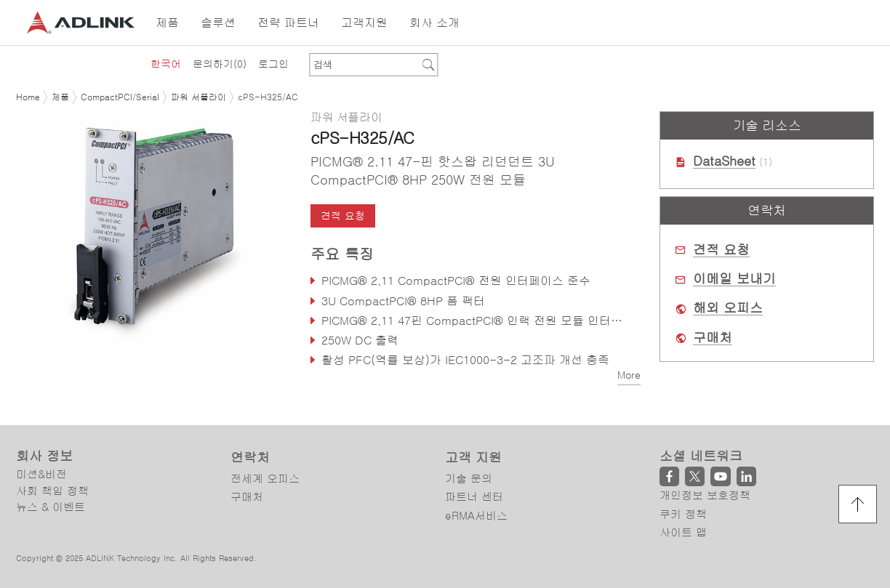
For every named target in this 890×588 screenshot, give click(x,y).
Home (28, 97)
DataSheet (724, 161)
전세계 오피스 (265, 479)
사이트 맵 (683, 532)
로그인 (273, 64)
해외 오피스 (728, 308)
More (629, 375)
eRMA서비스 (476, 516)
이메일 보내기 (734, 279)
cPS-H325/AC (268, 97)
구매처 (713, 338)
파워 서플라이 (199, 97)
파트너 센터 (474, 497)
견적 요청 (343, 216)
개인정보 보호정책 (705, 495)
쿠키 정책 (683, 514)
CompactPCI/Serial (120, 97)
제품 (60, 97)
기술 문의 (469, 479)
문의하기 (220, 64)
